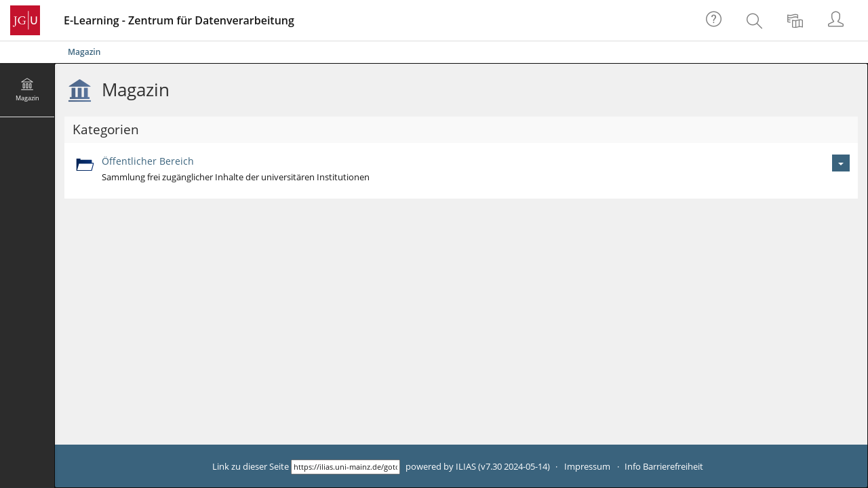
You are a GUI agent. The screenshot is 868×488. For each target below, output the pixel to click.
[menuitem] (756, 20)
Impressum (587, 467)
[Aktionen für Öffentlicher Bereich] (841, 163)
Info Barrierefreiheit (664, 467)
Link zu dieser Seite (251, 467)
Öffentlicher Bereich (148, 161)
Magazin (84, 52)
